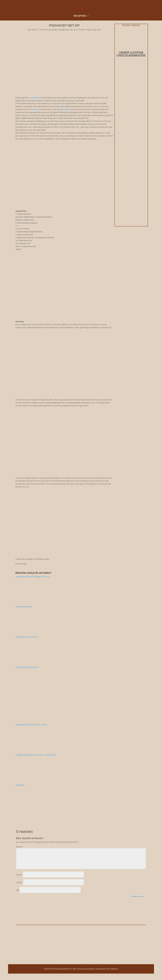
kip (71, 30)
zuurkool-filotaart (35, 98)
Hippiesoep (20, 785)
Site (18, 890)
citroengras (35, 109)
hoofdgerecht (64, 30)
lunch (76, 30)
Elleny (34, 30)
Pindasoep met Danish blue (27, 637)
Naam (19, 875)
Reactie (20, 847)
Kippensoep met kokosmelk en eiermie (31, 725)
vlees (99, 30)
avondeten (53, 30)
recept (89, 30)
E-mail (19, 882)
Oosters (82, 30)
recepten (80, 16)
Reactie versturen (138, 896)
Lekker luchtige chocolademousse (131, 54)
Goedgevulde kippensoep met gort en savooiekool (36, 755)
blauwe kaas (65, 109)
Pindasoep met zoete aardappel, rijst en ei (32, 577)
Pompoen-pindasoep (24, 607)
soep (94, 30)
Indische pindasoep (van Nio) (27, 667)
